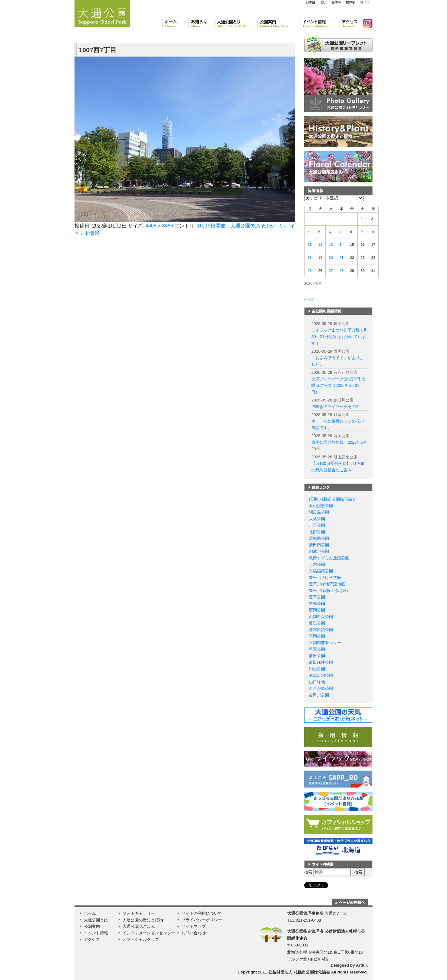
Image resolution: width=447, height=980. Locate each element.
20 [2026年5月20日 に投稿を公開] (331, 258)
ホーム (175, 23)
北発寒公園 (319, 538)
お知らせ (201, 23)
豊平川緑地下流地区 (327, 584)
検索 (308, 872)
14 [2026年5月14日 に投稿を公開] (341, 245)
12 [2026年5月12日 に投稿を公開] (320, 245)
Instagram (365, 23)
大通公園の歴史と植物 (143, 920)
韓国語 (364, 2)
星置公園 (317, 649)
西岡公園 (317, 610)
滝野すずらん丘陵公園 (329, 558)
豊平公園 (317, 597)
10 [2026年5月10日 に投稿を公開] (373, 232)
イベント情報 (320, 23)
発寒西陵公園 (321, 630)
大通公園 (317, 519)
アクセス (349, 23)
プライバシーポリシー (202, 920)
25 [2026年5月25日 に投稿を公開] (310, 271)
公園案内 (279, 23)
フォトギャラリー (139, 913)
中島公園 (317, 604)
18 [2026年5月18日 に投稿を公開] (310, 258)
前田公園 (317, 656)
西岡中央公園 (321, 617)
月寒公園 (317, 564)
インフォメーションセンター (149, 933)
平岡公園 (317, 636)
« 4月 (309, 299)
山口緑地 (317, 682)
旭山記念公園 (321, 506)
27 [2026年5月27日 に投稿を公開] (331, 271)
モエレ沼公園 (321, 675)
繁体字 (350, 2)
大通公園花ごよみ (139, 926)
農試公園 (317, 623)
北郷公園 (317, 532)
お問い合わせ (194, 933)
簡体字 (336, 2)
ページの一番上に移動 (350, 902)
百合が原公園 (321, 688)
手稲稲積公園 (321, 571)
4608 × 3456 (159, 226)
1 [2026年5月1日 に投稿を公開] (351, 219)
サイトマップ (194, 926)
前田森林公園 (321, 662)
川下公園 (317, 525)
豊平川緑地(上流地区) (328, 591)
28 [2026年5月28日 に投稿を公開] (341, 271)
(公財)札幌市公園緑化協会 (332, 499)
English (323, 2)
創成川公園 (319, 551)
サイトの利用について (202, 913)
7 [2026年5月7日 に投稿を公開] (340, 232)
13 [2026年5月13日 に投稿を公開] (331, 245)
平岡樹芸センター (325, 643)
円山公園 (317, 669)
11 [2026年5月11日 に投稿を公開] (310, 245)
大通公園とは (236, 23)
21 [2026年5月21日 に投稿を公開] (341, 258)
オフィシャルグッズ (141, 939)
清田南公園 (319, 545)
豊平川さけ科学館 (325, 577)
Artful (361, 965)
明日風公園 (319, 512)
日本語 (310, 2)
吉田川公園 (319, 695)
